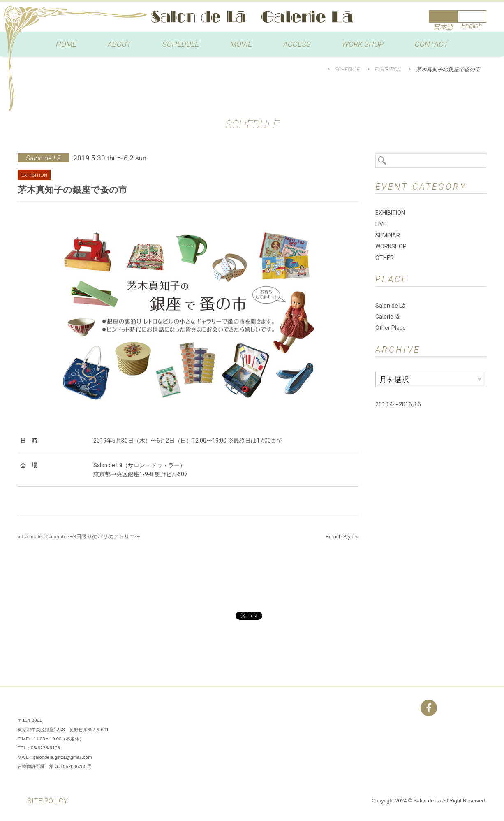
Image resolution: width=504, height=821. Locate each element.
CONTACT (431, 44)
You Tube (478, 708)
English (472, 26)
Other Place (391, 328)
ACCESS (297, 44)
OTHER (385, 258)
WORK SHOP (363, 44)
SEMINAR (388, 235)
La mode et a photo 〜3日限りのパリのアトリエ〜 (81, 537)
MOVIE (241, 44)
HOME (66, 44)
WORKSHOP (391, 246)
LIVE (381, 224)
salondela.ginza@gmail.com (63, 757)
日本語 (443, 27)
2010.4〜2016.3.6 (398, 404)
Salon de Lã (252, 17)
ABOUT (119, 44)
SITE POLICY (47, 801)
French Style (340, 537)
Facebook (429, 708)
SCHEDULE (181, 44)
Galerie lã (387, 317)
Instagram (453, 708)
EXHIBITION (388, 69)
